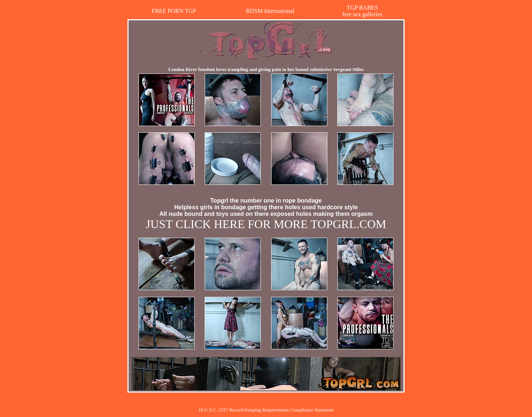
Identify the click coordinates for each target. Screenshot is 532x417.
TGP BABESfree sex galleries (362, 11)
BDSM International (270, 11)
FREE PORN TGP (174, 11)
